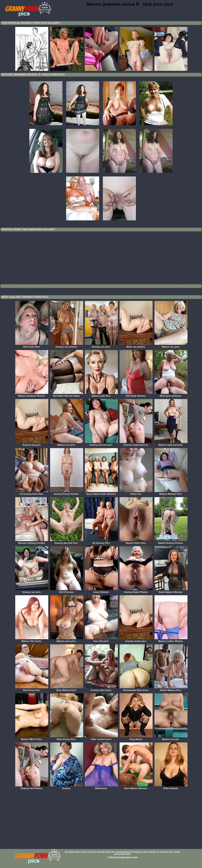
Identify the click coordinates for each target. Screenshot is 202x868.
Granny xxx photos (67, 346)
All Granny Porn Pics (32, 493)
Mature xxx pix (171, 738)
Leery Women (101, 591)
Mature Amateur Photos (32, 395)
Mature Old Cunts (32, 640)
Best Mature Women (136, 787)
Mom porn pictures (171, 395)
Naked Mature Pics (171, 689)
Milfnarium (101, 787)
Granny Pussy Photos (67, 493)
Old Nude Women (136, 395)
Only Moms (136, 738)
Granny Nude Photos (136, 591)
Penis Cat (136, 493)
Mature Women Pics (171, 493)
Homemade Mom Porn (136, 689)
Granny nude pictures (136, 444)
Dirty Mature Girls (67, 689)
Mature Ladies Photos (171, 640)
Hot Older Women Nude (67, 395)
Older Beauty (171, 787)
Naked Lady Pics (101, 395)
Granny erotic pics (136, 640)
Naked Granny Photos (171, 542)
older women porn (101, 738)
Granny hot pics (32, 444)
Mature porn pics (67, 640)
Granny (67, 787)
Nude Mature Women (171, 591)
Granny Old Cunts (101, 689)
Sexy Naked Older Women (101, 493)
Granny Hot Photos (32, 787)
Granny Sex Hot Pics (67, 542)
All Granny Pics (101, 542)
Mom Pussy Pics (67, 738)
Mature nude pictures (171, 444)
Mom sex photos (136, 346)
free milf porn (101, 640)
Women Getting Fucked (32, 542)
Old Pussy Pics (32, 689)
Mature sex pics (171, 346)
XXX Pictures (67, 591)
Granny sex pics (101, 346)
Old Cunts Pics (32, 346)
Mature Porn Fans (136, 542)
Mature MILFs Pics (32, 738)
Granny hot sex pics (101, 444)
